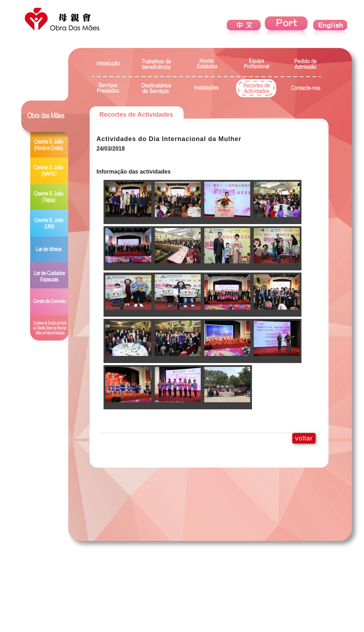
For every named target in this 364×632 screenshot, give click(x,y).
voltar (304, 438)
